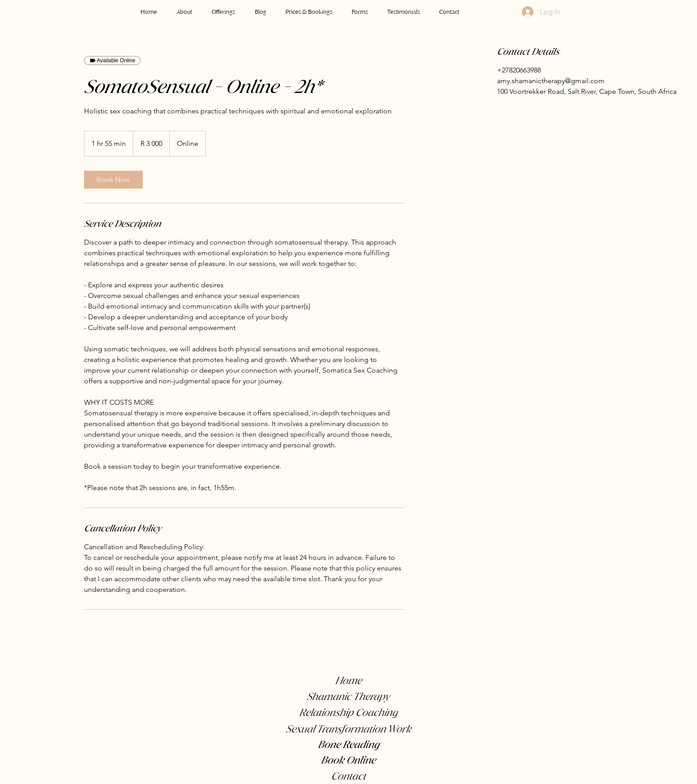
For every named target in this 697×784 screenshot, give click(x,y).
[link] (113, 180)
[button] (223, 8)
